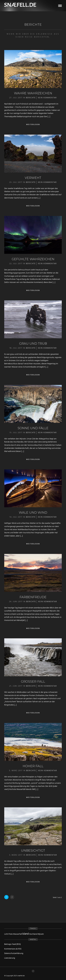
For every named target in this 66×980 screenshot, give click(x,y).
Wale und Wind (33, 513)
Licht (6, 934)
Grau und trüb (33, 344)
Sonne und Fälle (33, 428)
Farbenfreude (33, 597)
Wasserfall (17, 934)
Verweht (33, 178)
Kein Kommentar (47, 98)
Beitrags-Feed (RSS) (12, 944)
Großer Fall (33, 682)
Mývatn (41, 934)
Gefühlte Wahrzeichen (33, 259)
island (25, 934)
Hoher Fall (33, 766)
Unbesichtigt (33, 851)
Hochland (33, 934)
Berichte (31, 98)
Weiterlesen (33, 125)
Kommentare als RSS (13, 949)
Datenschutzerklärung (14, 953)
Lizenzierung (10, 958)
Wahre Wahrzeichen (33, 93)
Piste (11, 934)
